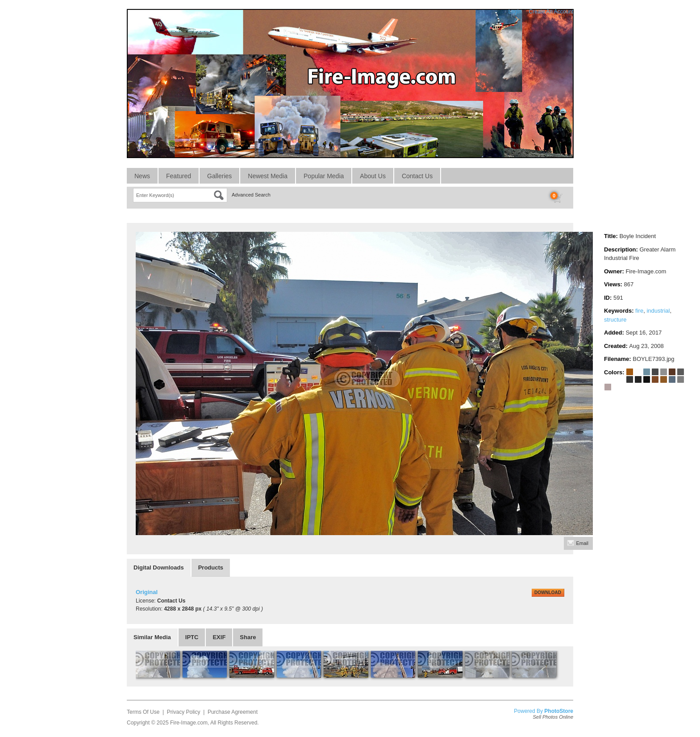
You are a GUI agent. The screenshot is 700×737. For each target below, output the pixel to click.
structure (615, 320)
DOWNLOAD (548, 593)
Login (515, 12)
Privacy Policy (184, 712)
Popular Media (324, 176)
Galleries (219, 176)
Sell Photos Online (553, 717)
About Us (373, 176)
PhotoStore (559, 711)
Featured (179, 176)
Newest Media (268, 176)
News (142, 176)
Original (147, 592)
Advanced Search (251, 195)
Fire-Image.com (189, 723)
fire (639, 311)
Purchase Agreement (233, 712)
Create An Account (551, 12)
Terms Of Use (143, 712)
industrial (658, 311)
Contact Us (417, 176)
